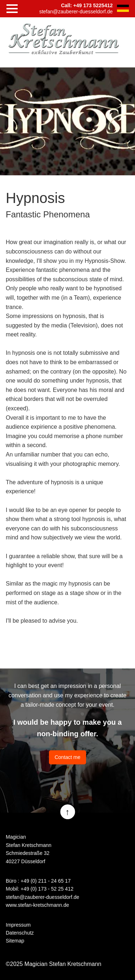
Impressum (18, 925)
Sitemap (15, 941)
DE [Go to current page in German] (123, 8)
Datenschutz (20, 933)
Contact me (68, 757)
